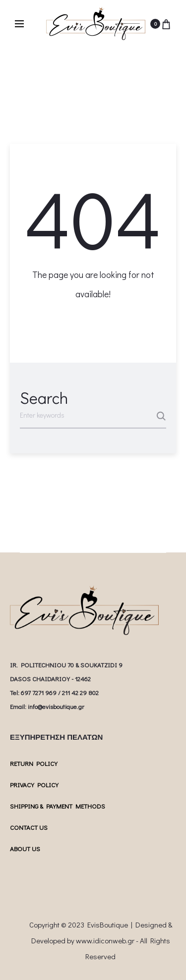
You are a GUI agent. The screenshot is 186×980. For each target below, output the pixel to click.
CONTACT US (29, 827)
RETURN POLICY (34, 763)
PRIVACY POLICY (34, 785)
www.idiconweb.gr (105, 940)
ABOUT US (25, 848)
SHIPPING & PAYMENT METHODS (58, 806)
